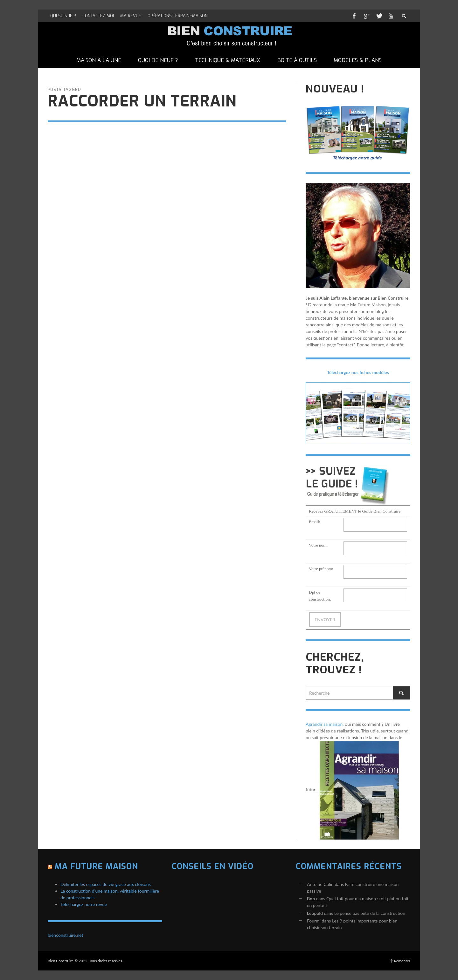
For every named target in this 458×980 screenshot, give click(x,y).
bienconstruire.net (66, 935)
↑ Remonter (400, 961)
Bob (311, 898)
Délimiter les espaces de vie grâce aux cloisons (106, 884)
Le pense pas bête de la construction (370, 913)
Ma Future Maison (96, 866)
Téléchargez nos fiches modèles (358, 372)
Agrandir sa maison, (325, 724)
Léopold (315, 913)
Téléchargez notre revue (84, 904)
